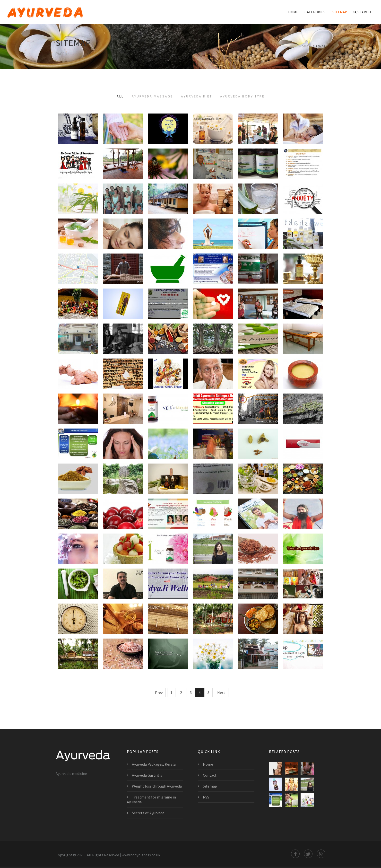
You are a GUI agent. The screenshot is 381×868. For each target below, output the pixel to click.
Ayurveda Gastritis (147, 775)
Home (293, 12)
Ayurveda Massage (152, 96)
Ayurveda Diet (197, 96)
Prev (159, 693)
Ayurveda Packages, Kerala (154, 764)
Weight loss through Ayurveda (157, 786)
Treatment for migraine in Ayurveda (151, 799)
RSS (206, 797)
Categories (315, 12)
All (120, 96)
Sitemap (340, 12)
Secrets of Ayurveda (148, 813)
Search (362, 12)
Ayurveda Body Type (242, 96)
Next (221, 693)
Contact (210, 775)
